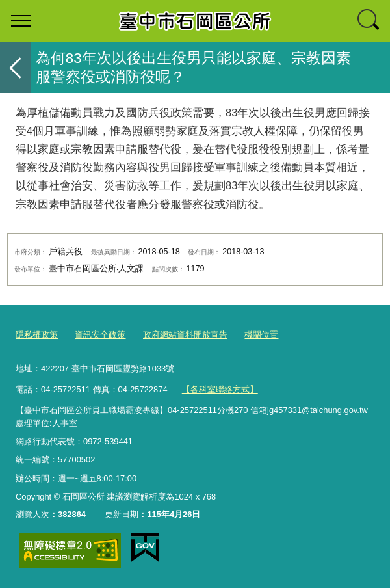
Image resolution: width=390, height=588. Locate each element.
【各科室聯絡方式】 (220, 389)
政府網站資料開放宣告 (185, 335)
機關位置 (261, 335)
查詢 (369, 21)
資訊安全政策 (100, 335)
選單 (21, 21)
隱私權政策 (37, 335)
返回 (16, 68)
